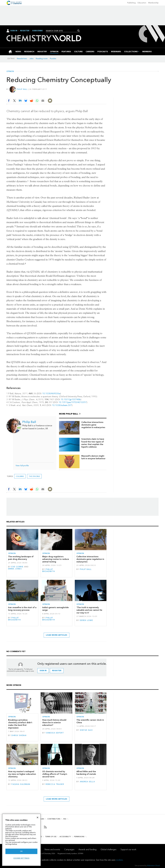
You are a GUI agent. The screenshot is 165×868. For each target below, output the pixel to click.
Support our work (128, 849)
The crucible (34, 476)
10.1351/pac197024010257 (73, 402)
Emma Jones (15, 569)
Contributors (54, 819)
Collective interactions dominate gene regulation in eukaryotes (93, 425)
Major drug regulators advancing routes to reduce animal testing (56, 559)
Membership (153, 3)
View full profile (22, 466)
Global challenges (108, 849)
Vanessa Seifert (55, 733)
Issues (42, 819)
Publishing (131, 3)
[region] (21, 840)
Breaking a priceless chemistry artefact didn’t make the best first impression (20, 724)
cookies (119, 860)
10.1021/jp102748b (71, 399)
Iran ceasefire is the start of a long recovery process (22, 609)
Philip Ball (22, 89)
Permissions (79, 837)
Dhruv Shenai (19, 735)
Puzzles (53, 59)
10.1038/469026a (51, 394)
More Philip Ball (69, 414)
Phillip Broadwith (49, 570)
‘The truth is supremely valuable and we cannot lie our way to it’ (89, 610)
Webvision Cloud (153, 865)
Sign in (43, 671)
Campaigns (69, 849)
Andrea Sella (87, 782)
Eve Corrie (17, 567)
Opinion (10, 71)
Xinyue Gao (86, 730)
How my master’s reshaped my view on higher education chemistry (22, 774)
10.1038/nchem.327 (62, 405)
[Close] (38, 817)
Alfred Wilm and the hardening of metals (86, 773)
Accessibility (65, 837)
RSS (65, 819)
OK (21, 851)
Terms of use (51, 837)
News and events (52, 849)
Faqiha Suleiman (21, 784)
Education (142, 3)
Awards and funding (87, 849)
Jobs (31, 59)
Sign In (14, 31)
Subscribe (37, 31)
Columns (20, 476)
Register (25, 31)
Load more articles (57, 635)
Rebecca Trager (55, 784)
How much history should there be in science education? (54, 723)
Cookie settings (21, 858)
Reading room (42, 59)
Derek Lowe (86, 620)
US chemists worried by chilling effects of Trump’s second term (55, 774)
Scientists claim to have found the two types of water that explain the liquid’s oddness (93, 443)
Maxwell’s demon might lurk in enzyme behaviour (93, 457)
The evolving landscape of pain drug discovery (21, 558)
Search (79, 31)
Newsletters (22, 59)
